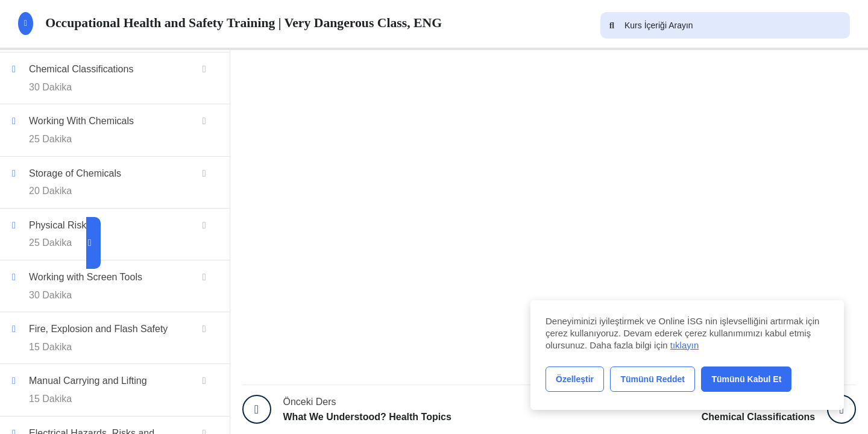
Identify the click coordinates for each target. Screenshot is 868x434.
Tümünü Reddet (653, 379)
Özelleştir (575, 379)
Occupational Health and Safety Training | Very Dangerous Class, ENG (251, 24)
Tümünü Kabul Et (746, 379)
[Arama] (612, 25)
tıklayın (685, 345)
